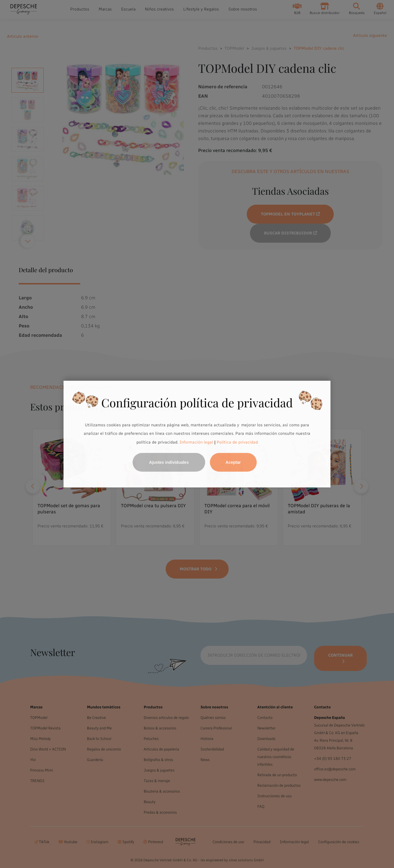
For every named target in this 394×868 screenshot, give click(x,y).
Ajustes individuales (169, 462)
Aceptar (233, 462)
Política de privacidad (237, 442)
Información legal (196, 442)
